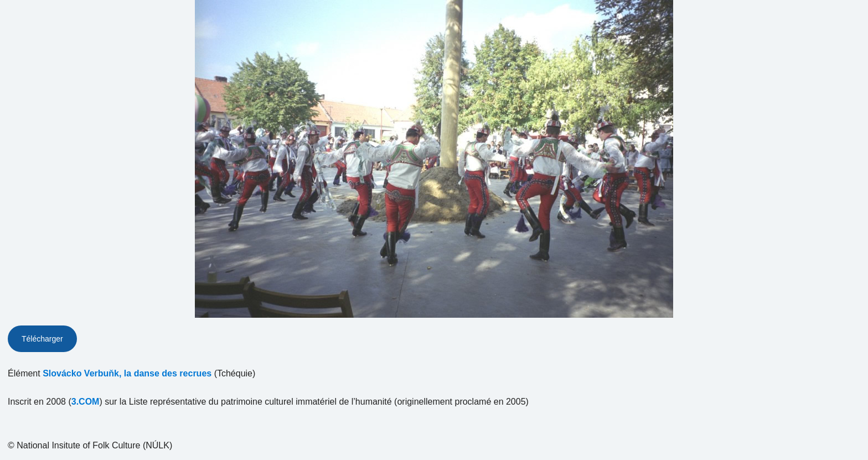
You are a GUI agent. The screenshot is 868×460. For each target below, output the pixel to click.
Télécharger (42, 339)
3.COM (86, 402)
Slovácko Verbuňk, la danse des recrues (127, 373)
